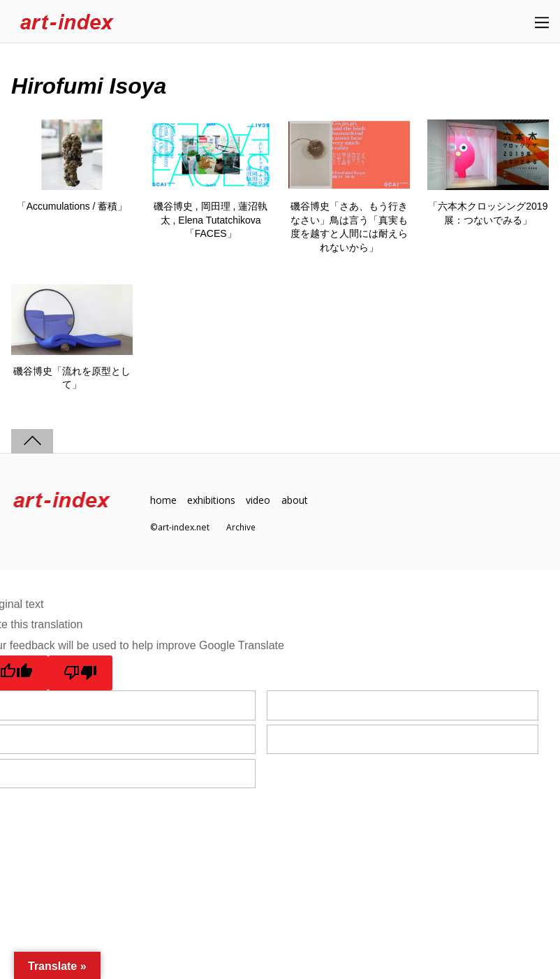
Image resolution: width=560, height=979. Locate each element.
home (163, 501)
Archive (241, 527)
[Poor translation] (81, 674)
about (298, 501)
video (261, 501)
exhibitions (212, 501)
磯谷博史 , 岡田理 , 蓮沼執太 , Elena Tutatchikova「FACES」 (211, 220)
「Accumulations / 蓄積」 (72, 206)
